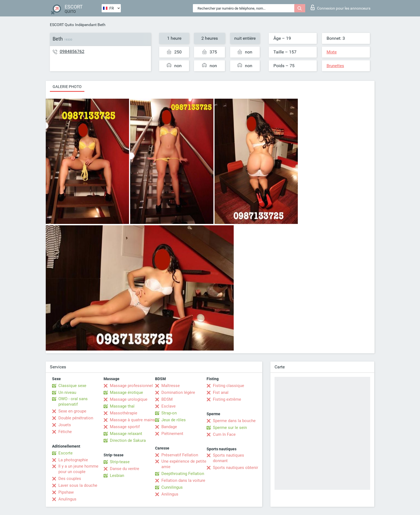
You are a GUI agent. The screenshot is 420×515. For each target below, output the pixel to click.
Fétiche (65, 432)
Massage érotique (126, 392)
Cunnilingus (172, 487)
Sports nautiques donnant (228, 458)
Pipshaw (66, 492)
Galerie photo (67, 87)
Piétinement (172, 434)
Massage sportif (125, 427)
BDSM (167, 399)
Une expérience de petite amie (184, 464)
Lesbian (117, 476)
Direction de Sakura (128, 440)
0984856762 (72, 51)
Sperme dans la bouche (234, 421)
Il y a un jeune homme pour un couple (78, 469)
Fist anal (221, 392)
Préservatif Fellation (180, 455)
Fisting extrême (227, 399)
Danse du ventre (125, 469)
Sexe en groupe (72, 411)
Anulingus (67, 499)
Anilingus (170, 494)
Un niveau (67, 392)
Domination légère (178, 392)
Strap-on (169, 413)
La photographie (73, 460)
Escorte (65, 453)
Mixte (332, 52)
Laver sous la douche (78, 485)
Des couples (70, 479)
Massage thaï (122, 406)
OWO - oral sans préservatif (73, 402)
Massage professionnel (131, 386)
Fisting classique (228, 386)
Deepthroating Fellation (183, 474)
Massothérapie (124, 413)
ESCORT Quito (62, 25)
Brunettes (335, 66)
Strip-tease (120, 462)
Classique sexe (72, 386)
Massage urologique (129, 399)
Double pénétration (76, 418)
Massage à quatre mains (132, 420)
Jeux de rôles (174, 420)
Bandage (169, 427)
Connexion (341, 7)
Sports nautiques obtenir (235, 468)
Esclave (168, 406)
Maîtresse (171, 386)
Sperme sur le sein (230, 428)
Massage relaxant (126, 434)
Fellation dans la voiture (183, 480)
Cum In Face (224, 434)
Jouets (65, 425)
